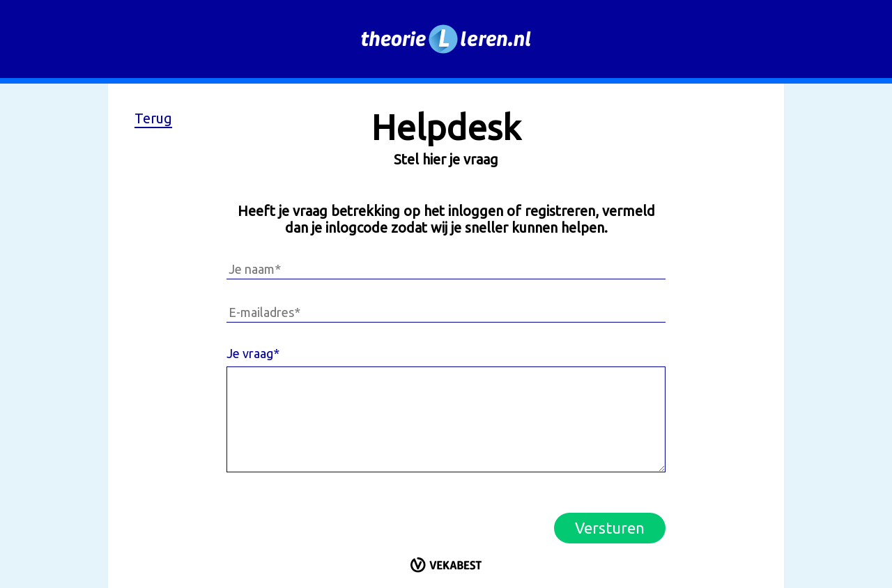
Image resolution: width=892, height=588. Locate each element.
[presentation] (332, 516)
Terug (153, 118)
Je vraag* (253, 353)
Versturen (610, 528)
